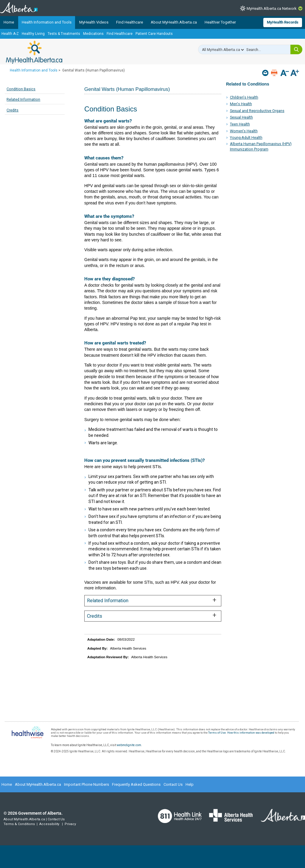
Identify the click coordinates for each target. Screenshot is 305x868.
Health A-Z (10, 34)
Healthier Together (220, 22)
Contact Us (173, 784)
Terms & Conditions (19, 824)
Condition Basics (21, 89)
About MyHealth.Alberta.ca (174, 22)
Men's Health (241, 104)
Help (190, 784)
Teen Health (240, 124)
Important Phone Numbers (87, 784)
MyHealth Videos (94, 22)
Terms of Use (217, 733)
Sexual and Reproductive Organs (257, 111)
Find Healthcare (130, 22)
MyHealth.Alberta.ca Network (272, 8)
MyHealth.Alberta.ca (34, 52)
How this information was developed (251, 733)
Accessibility (49, 824)
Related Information (23, 99)
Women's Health (244, 131)
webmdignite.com (129, 745)
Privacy (70, 824)
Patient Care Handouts (154, 34)
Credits (13, 110)
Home (9, 22)
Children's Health (244, 97)
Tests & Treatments (64, 34)
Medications (93, 34)
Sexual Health (241, 117)
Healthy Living (33, 34)
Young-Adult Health (246, 138)
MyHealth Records (283, 22)
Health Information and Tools (47, 22)
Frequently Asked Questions (136, 784)
